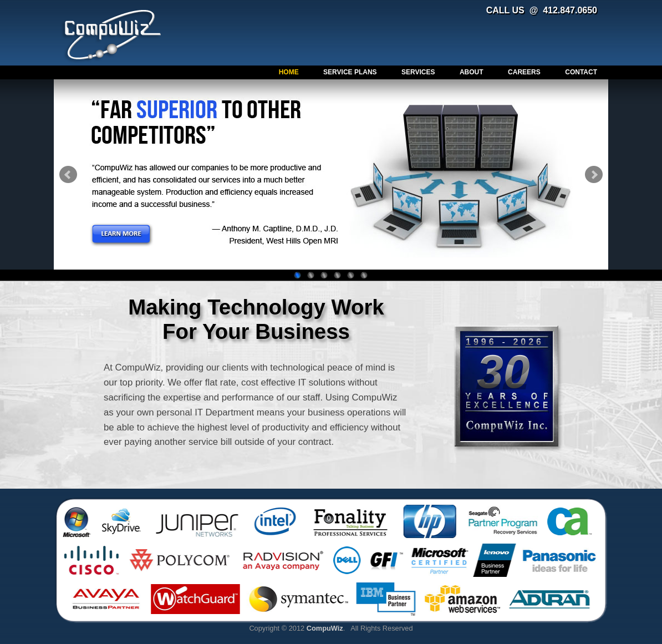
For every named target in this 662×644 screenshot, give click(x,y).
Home (289, 72)
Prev (68, 175)
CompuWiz (113, 34)
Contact (581, 72)
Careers (524, 72)
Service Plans (350, 72)
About (472, 72)
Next (594, 175)
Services (418, 72)
